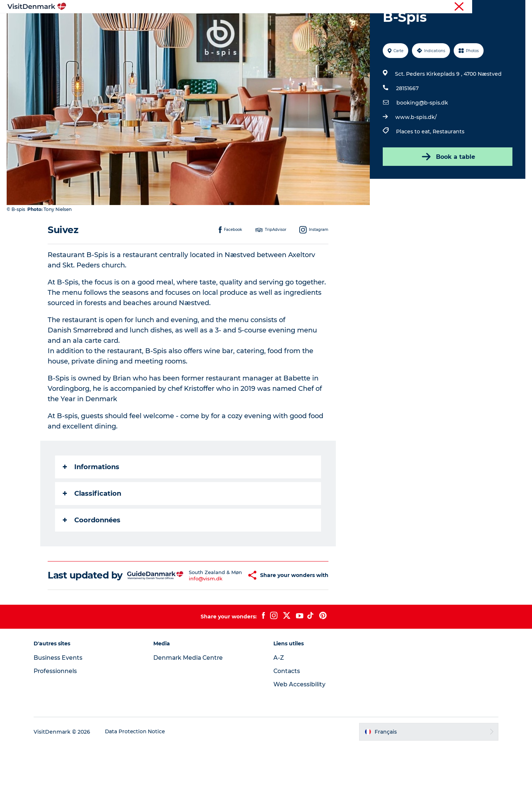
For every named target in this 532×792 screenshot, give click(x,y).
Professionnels (487, 7)
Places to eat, (414, 167)
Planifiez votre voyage (357, 24)
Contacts (287, 717)
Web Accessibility (299, 730)
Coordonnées (92, 555)
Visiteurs (455, 7)
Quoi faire (249, 24)
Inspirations (161, 24)
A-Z (279, 704)
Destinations (206, 24)
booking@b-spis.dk (422, 138)
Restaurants (448, 167)
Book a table (447, 192)
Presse (517, 7)
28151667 (407, 123)
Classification (92, 529)
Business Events (61, 704)
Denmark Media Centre (191, 704)
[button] (231, 616)
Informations (91, 502)
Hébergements (294, 24)
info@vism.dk (193, 622)
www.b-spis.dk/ (416, 152)
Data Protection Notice (139, 778)
